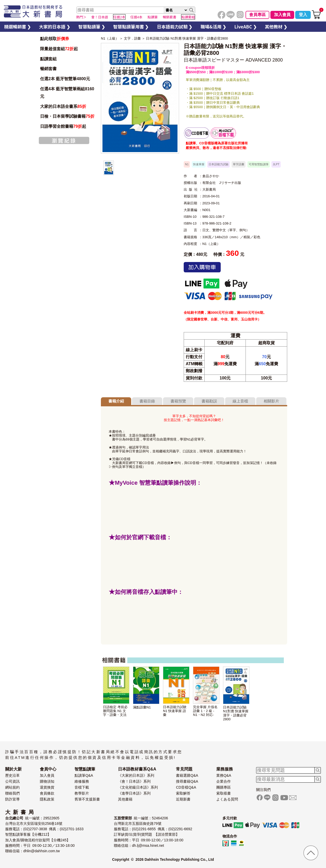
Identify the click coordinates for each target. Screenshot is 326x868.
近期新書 (183, 799)
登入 (303, 15)
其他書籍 (125, 799)
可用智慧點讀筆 (259, 164)
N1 (187, 164)
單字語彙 (239, 164)
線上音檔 (240, 401)
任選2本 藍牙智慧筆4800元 (65, 79)
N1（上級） (110, 38)
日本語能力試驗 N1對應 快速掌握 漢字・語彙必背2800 (187, 38)
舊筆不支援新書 (87, 799)
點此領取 (55, 39)
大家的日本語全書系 (63, 106)
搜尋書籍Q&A (187, 781)
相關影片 (271, 401)
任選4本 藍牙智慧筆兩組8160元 (67, 93)
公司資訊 (12, 781)
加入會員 (282, 15)
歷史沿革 (12, 775)
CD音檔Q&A (186, 787)
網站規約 (12, 787)
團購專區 (224, 787)
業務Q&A (224, 775)
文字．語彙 (132, 38)
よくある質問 (227, 799)
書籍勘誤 (209, 401)
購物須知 (47, 781)
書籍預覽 (178, 401)
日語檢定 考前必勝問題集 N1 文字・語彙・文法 (115, 711)
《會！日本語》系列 (134, 781)
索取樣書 (224, 793)
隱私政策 (47, 799)
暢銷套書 (48, 69)
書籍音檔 (197, 133)
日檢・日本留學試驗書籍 (67, 116)
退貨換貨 (47, 787)
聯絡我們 (12, 793)
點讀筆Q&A (84, 775)
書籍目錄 (147, 401)
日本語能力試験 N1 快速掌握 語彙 (175, 711)
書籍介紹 (116, 401)
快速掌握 (199, 164)
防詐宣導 (12, 799)
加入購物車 (202, 267)
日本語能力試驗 (218, 164)
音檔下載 (82, 787)
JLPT (276, 164)
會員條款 (47, 793)
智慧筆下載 (223, 133)
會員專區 (257, 15)
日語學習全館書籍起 (63, 126)
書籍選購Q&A (187, 775)
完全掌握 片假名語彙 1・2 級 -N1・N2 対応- (205, 711)
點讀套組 (48, 59)
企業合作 (224, 781)
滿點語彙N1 (142, 707)
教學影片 (82, 793)
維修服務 (82, 781)
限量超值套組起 (59, 49)
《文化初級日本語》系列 (138, 787)
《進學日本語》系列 (134, 793)
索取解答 (183, 793)
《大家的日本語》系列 (136, 775)
